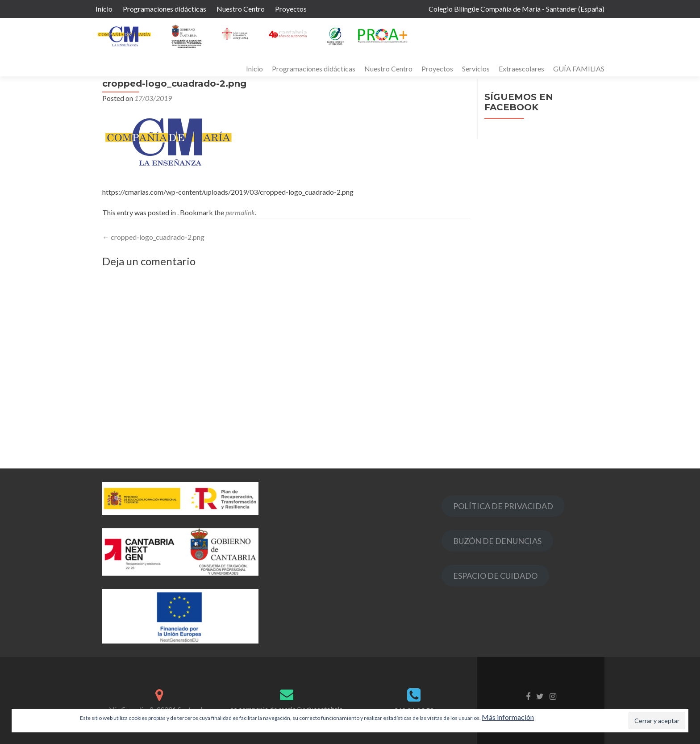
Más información (508, 717)
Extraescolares (521, 69)
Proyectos (291, 9)
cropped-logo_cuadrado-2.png (153, 237)
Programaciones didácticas (165, 9)
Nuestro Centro (241, 9)
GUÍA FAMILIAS (579, 69)
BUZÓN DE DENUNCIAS (497, 541)
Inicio (104, 9)
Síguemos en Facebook (519, 102)
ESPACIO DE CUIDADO (495, 576)
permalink (240, 212)
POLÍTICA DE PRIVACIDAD (503, 506)
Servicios (476, 69)
